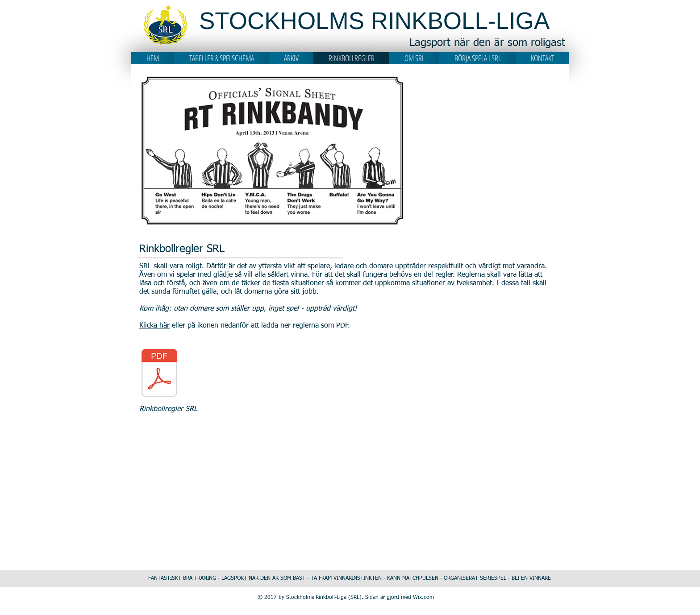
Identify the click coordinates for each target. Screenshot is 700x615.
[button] (221, 58)
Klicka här (154, 326)
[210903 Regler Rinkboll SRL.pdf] (159, 374)
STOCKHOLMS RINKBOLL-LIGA (374, 21)
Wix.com (423, 598)
